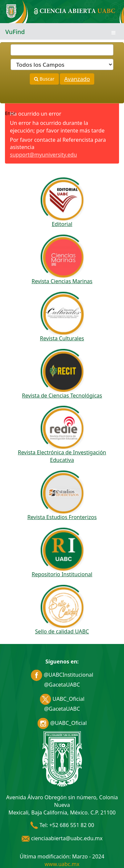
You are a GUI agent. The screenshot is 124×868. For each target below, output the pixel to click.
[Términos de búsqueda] (62, 50)
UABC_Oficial (62, 699)
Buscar (44, 79)
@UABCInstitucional (62, 675)
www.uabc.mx (62, 864)
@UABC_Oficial (62, 723)
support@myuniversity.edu (43, 155)
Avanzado (77, 79)
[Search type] (62, 64)
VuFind (15, 32)
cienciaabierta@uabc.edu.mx (62, 838)
